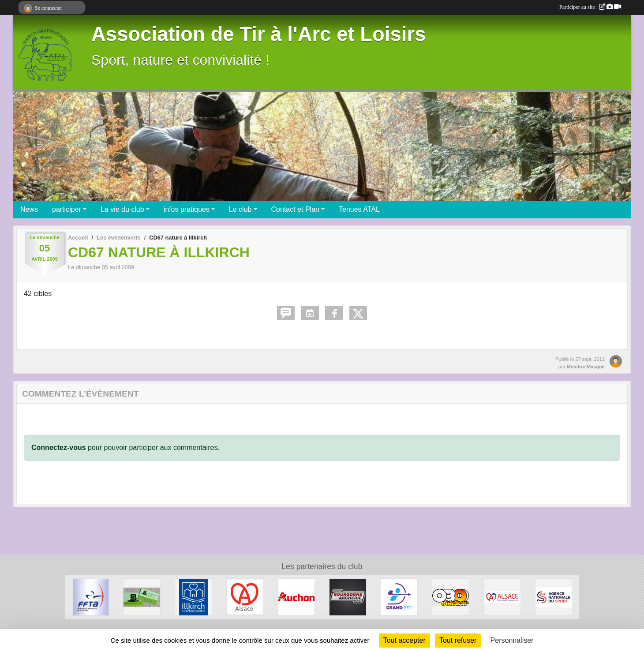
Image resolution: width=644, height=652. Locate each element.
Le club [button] (240, 209)
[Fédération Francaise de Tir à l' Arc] (91, 597)
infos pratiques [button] (187, 209)
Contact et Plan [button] (295, 209)
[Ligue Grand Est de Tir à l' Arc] (399, 597)
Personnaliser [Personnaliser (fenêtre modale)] (512, 640)
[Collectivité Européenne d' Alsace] (502, 597)
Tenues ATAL (359, 209)
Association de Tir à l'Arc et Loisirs (258, 34)
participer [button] (67, 209)
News (29, 209)
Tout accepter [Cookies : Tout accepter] (404, 640)
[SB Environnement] (142, 597)
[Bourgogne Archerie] (348, 597)
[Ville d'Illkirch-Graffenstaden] (193, 597)
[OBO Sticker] (451, 597)
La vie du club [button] (122, 209)
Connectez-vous (59, 448)
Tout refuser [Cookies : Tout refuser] (458, 640)
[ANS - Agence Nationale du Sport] (554, 597)
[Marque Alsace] (245, 597)
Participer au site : (590, 7)
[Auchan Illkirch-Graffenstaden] (296, 597)
